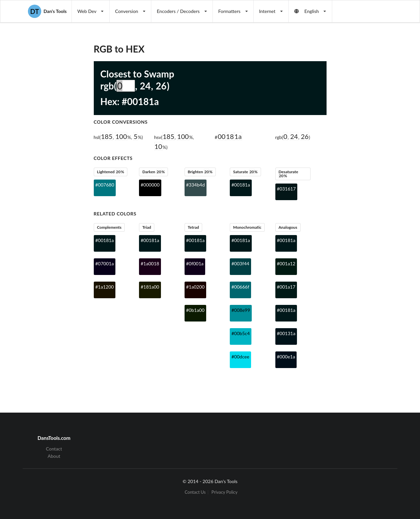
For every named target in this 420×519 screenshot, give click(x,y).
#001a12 (286, 263)
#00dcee (240, 357)
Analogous (288, 227)
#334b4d (196, 185)
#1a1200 (105, 287)
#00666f (240, 287)
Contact (54, 449)
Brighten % (200, 172)
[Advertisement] (364, 132)
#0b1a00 (195, 310)
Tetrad (193, 227)
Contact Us (195, 492)
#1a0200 (196, 287)
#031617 (286, 189)
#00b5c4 (241, 333)
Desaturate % (288, 174)
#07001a (105, 263)
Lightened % (110, 172)
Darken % (154, 172)
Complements (109, 227)
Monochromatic (247, 227)
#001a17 (286, 287)
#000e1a (286, 357)
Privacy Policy (224, 492)
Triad (147, 227)
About (54, 456)
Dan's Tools (47, 11)
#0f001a (195, 263)
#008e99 (241, 310)
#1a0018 (150, 263)
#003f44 (240, 263)
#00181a (241, 185)
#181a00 (150, 287)
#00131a (286, 333)
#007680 (105, 185)
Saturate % (245, 172)
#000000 (150, 185)
